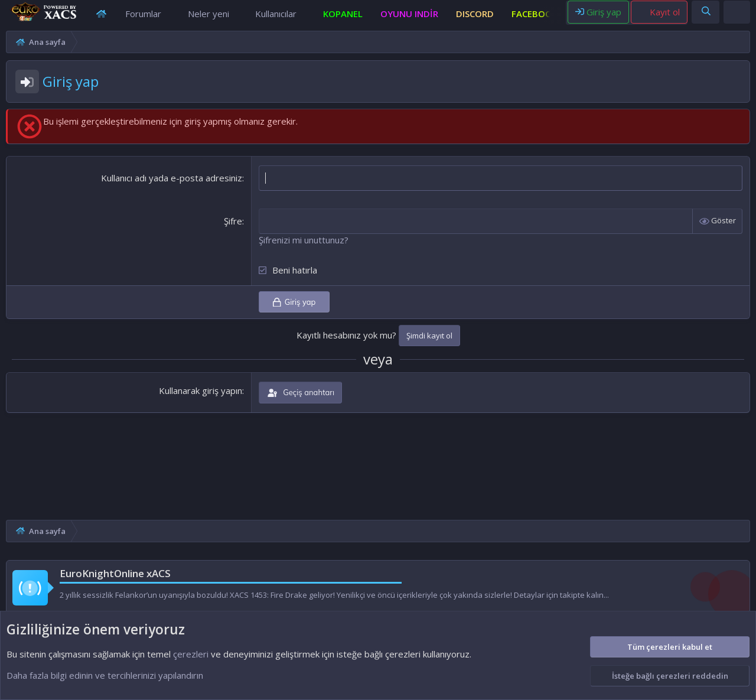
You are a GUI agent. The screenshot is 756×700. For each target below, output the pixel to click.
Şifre (233, 232)
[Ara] (706, 17)
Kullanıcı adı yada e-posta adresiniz (172, 189)
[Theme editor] (738, 17)
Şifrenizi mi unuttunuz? (304, 251)
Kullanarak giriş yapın (201, 402)
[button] (171, 19)
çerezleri (191, 654)
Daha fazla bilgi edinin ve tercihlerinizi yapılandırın (105, 675)
